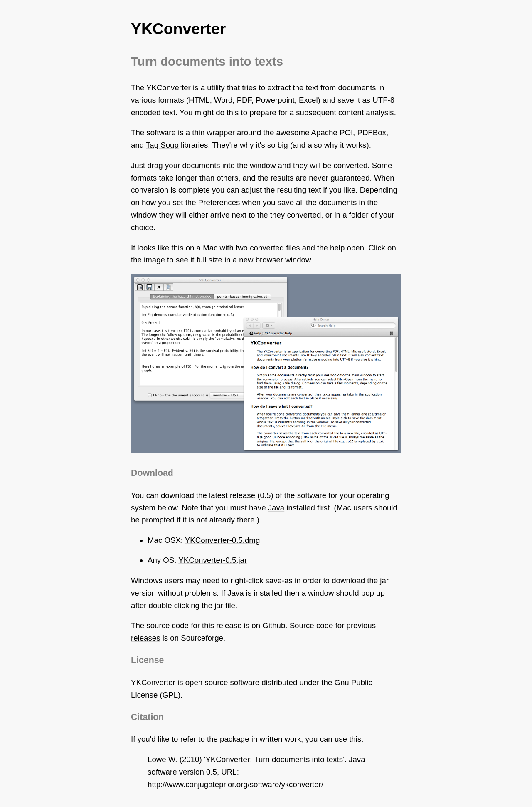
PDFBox (371, 132)
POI (346, 132)
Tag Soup (162, 145)
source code (167, 625)
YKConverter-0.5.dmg (222, 540)
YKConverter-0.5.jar (213, 560)
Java (276, 508)
